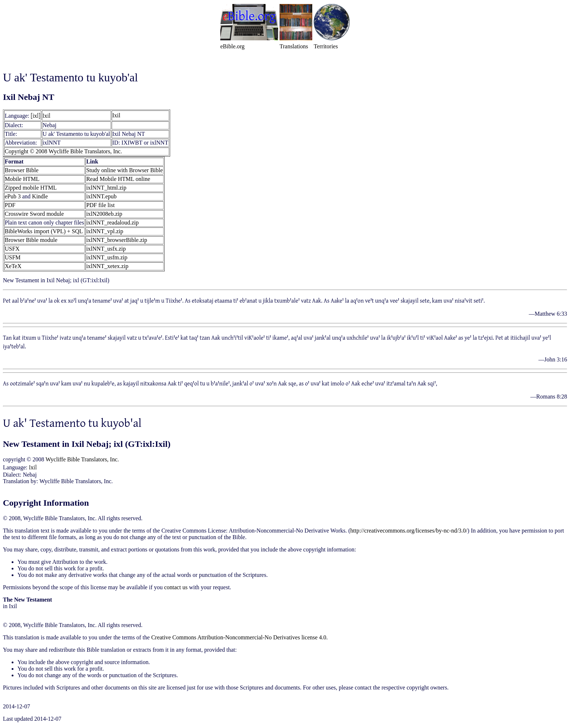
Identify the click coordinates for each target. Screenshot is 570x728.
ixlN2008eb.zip (104, 214)
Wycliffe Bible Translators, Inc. (82, 459)
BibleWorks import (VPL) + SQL (44, 231)
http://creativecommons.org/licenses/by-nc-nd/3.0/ (409, 531)
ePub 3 (13, 196)
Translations (294, 46)
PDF (10, 205)
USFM (13, 257)
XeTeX (13, 266)
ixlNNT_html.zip (106, 188)
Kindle (40, 196)
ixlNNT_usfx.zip (106, 249)
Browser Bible (22, 170)
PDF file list (100, 205)
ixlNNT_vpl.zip (105, 231)
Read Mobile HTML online (118, 179)
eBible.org (232, 46)
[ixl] (36, 116)
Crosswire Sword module (34, 214)
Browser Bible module (31, 240)
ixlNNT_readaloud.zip (112, 223)
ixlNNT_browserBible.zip (117, 240)
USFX (12, 249)
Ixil (46, 116)
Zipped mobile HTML (31, 188)
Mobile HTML (22, 179)
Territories (326, 46)
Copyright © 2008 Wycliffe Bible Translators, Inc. (63, 151)
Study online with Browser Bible (125, 170)
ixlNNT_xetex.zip (107, 266)
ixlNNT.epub (101, 196)
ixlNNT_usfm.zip (107, 257)
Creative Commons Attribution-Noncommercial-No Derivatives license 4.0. (240, 637)
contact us (176, 587)
